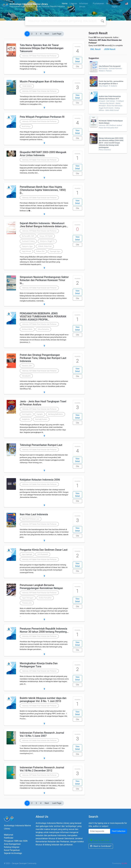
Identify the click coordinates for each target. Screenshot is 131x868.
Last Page (57, 34)
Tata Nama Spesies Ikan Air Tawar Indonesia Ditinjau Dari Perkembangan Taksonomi (42, 48)
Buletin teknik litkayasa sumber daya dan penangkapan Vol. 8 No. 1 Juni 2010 (43, 700)
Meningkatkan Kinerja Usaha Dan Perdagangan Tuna (39, 665)
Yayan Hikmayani (28, 598)
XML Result (95, 49)
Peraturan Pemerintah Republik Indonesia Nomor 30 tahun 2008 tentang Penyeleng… (44, 630)
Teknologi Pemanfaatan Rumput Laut (41, 445)
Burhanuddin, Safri (28, 236)
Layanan (73, 4)
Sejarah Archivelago (13, 853)
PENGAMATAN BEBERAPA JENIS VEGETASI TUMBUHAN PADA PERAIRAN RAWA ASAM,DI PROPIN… (43, 316)
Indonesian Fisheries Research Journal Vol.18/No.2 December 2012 (42, 769)
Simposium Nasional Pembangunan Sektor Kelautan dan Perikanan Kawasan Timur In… (44, 280)
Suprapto (40, 414)
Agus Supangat (27, 554)
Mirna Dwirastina (43, 329)
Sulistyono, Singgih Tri (47, 241)
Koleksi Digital (115, 5)
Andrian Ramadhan (45, 598)
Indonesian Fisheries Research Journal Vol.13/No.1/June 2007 (42, 734)
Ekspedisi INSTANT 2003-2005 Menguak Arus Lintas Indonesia (43, 154)
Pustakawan (98, 4)
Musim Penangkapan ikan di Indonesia (42, 81)
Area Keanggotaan (12, 844)
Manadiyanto (26, 376)
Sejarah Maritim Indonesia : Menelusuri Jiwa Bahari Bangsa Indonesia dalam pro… (44, 225)
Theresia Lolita (27, 603)
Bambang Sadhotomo (55, 414)
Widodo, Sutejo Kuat (45, 246)
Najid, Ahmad (26, 251)
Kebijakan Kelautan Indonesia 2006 (40, 480)
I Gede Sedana (27, 86)
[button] (44, 72)
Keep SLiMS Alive (100, 840)
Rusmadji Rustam (41, 419)
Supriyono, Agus (27, 246)
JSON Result (110, 49)
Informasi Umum (84, 5)
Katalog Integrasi (12, 847)
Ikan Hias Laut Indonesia (34, 514)
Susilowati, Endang (28, 241)
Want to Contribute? (101, 846)
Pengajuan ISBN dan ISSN (16, 841)
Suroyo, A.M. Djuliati (46, 236)
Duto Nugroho (27, 414)
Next (47, 34)
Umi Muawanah (43, 554)
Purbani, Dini (40, 251)
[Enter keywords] (99, 831)
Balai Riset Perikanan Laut (31, 519)
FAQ (108, 4)
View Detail (78, 60)
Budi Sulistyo (26, 127)
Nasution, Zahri (27, 366)
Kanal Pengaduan (12, 850)
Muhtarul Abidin (27, 329)
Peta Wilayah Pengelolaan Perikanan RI (42, 117)
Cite (77, 66)
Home (65, 4)
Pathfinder (9, 838)
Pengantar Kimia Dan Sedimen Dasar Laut (44, 550)
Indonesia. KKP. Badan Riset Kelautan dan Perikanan (39, 56)
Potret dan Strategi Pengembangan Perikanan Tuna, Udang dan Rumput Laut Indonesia (43, 358)
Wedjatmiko (26, 419)
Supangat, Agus (55, 251)
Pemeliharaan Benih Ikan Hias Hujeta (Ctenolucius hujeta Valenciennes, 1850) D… (43, 190)
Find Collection (119, 831)
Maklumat (9, 835)
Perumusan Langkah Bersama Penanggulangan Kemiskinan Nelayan (41, 587)
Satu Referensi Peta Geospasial (110, 66)
